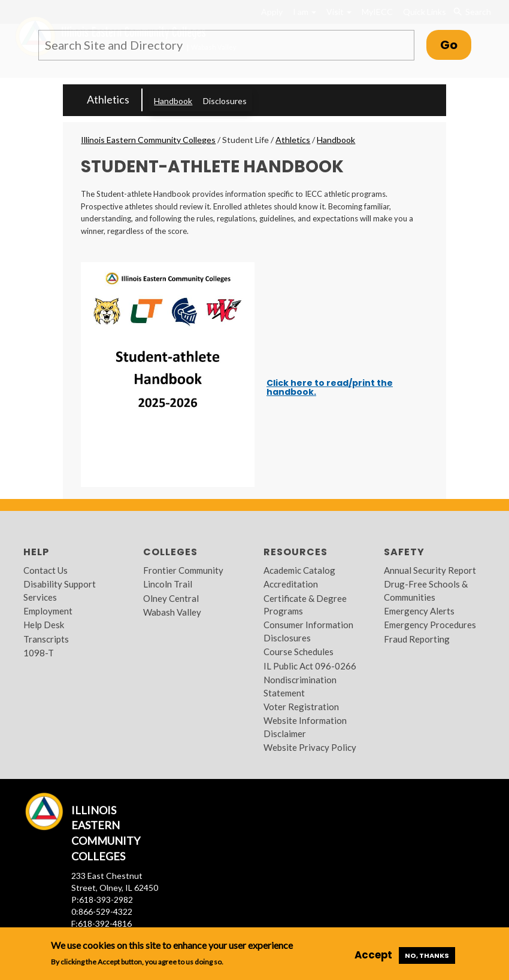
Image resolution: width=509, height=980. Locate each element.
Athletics (108, 99)
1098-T (39, 653)
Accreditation (291, 584)
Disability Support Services (60, 590)
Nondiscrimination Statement (300, 686)
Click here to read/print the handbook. (330, 387)
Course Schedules (299, 652)
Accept (373, 955)
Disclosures (225, 101)
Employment (48, 611)
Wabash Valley (172, 612)
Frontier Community (183, 570)
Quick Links (425, 12)
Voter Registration (301, 707)
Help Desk (44, 625)
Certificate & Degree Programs (305, 605)
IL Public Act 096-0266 (310, 666)
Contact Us (46, 570)
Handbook (173, 101)
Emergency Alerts (419, 611)
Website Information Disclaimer (305, 727)
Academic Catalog (299, 570)
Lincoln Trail (168, 584)
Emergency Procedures (430, 625)
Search (472, 12)
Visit (339, 12)
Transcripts (46, 639)
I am (305, 12)
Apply (272, 12)
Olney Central (171, 598)
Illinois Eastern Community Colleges (148, 140)
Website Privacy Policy (310, 747)
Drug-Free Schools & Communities (426, 590)
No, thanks (427, 955)
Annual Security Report (430, 570)
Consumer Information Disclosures (308, 631)
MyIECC (377, 12)
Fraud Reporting (417, 639)
